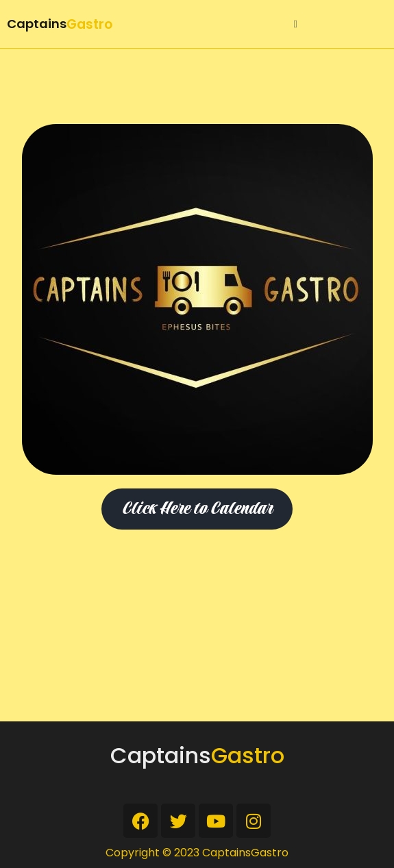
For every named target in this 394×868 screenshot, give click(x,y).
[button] (295, 24)
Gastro (89, 24)
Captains (37, 24)
